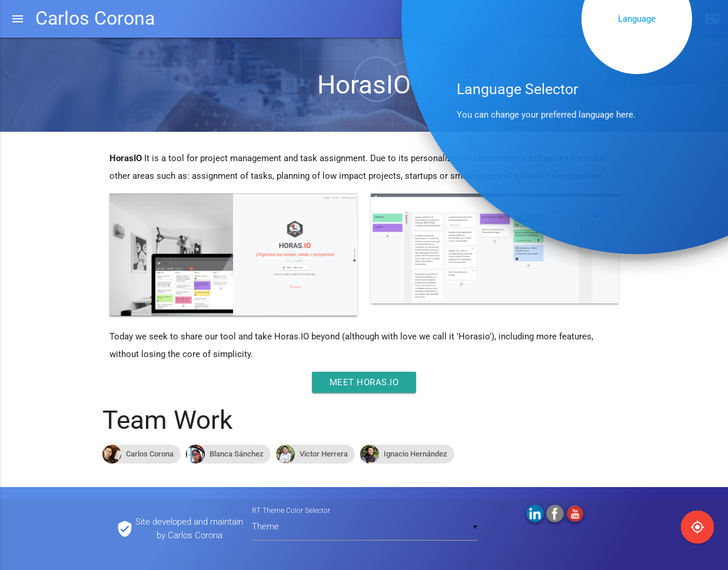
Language (637, 19)
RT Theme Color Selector (291, 511)
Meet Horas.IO (364, 382)
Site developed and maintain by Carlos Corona (189, 529)
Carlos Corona (95, 19)
